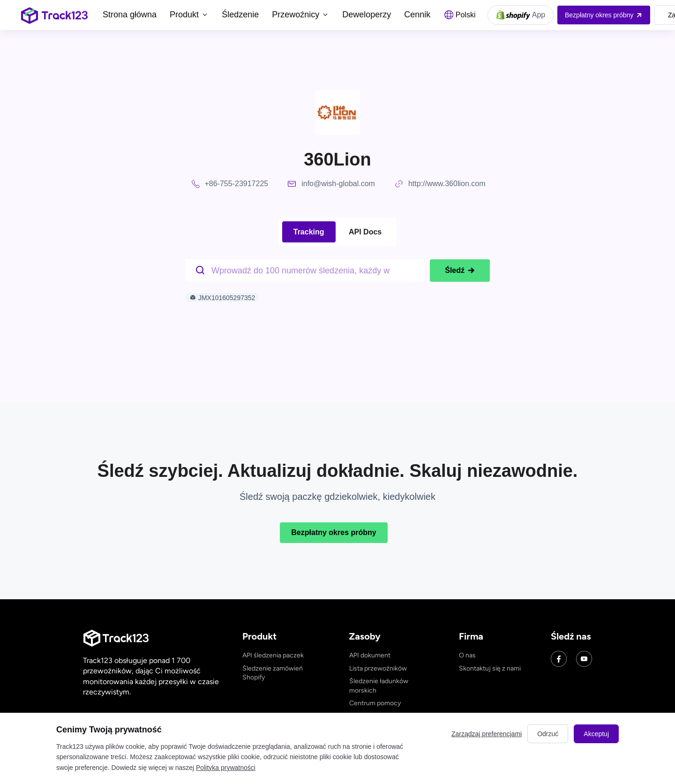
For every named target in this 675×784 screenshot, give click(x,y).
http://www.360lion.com (447, 184)
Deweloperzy (367, 15)
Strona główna (130, 15)
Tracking (309, 232)
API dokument (370, 655)
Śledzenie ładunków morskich (379, 686)
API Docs (365, 232)
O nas (467, 655)
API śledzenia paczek (273, 655)
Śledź (460, 271)
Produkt (189, 15)
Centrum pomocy (375, 703)
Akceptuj (596, 734)
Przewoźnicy (300, 15)
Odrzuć (548, 734)
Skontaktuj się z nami (490, 668)
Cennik (417, 15)
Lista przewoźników (378, 668)
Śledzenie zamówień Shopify (273, 673)
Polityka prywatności (226, 768)
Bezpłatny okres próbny (334, 532)
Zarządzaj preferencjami (487, 734)
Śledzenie (240, 15)
